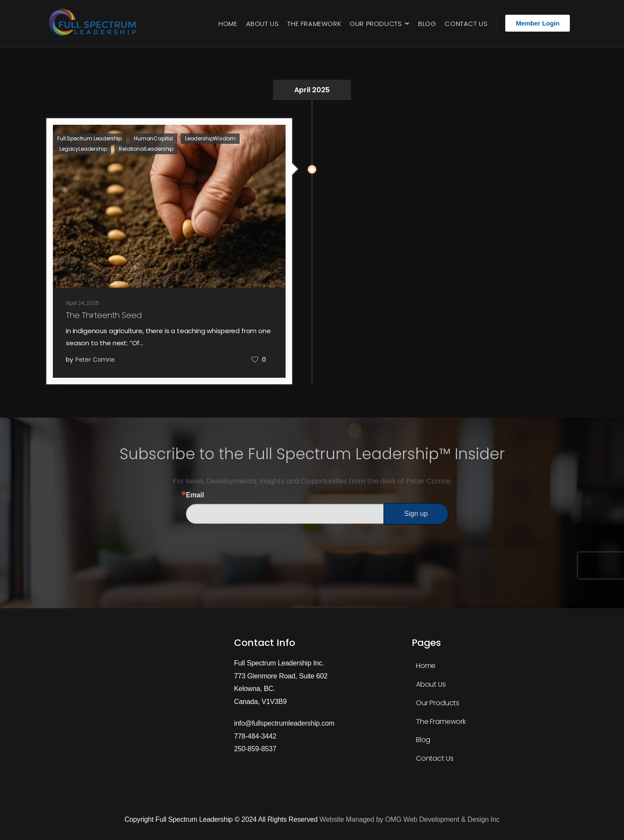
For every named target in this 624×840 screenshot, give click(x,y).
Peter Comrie (95, 360)
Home (228, 24)
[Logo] (94, 24)
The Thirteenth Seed (104, 315)
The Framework (314, 24)
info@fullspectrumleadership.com (284, 723)
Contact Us (466, 24)
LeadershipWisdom (210, 138)
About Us (263, 24)
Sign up (416, 514)
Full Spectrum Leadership (89, 138)
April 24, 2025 (83, 303)
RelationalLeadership (146, 149)
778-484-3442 (255, 736)
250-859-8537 (255, 749)
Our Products (376, 24)
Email (195, 495)
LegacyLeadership (83, 149)
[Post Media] (169, 206)
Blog (427, 24)
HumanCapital (153, 138)
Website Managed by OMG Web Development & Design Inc (409, 819)
